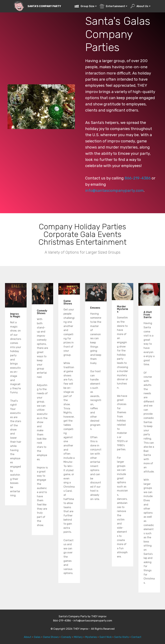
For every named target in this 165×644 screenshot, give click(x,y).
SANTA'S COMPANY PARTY (44, 6)
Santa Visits (121, 637)
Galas (37, 637)
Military (78, 637)
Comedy (66, 637)
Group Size (84, 6)
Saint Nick (106, 637)
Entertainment (112, 6)
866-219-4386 (138, 178)
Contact (136, 637)
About (28, 637)
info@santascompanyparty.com (114, 191)
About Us (139, 6)
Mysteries (91, 637)
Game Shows (51, 637)
